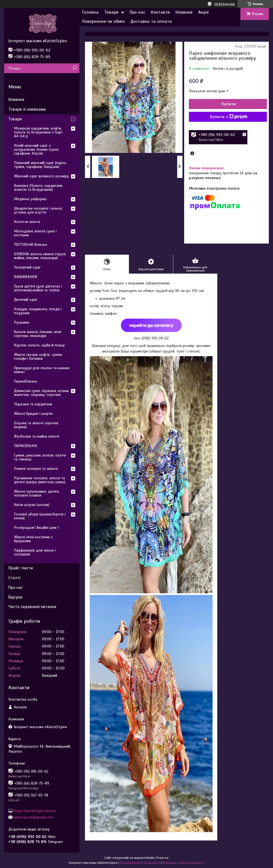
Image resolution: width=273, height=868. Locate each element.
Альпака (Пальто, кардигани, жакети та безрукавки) (38, 188)
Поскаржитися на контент (140, 863)
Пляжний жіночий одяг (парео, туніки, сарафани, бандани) (40, 165)
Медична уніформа (30, 199)
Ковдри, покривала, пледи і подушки (38, 311)
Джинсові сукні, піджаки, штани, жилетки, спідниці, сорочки (42, 393)
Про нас (137, 12)
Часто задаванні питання (32, 607)
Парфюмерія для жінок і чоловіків (35, 552)
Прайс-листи (21, 568)
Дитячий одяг (26, 300)
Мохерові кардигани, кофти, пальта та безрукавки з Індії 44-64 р (38, 132)
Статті (14, 578)
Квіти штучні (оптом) (32, 505)
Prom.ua (162, 858)
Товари (111, 12)
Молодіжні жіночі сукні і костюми (35, 233)
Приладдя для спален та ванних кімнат (42, 370)
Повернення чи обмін (103, 21)
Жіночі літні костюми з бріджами (33, 539)
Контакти (160, 12)
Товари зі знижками (27, 109)
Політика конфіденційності (184, 863)
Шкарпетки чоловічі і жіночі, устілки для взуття (38, 210)
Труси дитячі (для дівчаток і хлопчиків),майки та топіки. (38, 288)
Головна (90, 12)
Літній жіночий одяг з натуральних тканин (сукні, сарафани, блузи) (36, 149)
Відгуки (15, 597)
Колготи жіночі (27, 222)
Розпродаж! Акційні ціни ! (36, 528)
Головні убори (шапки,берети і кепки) (40, 516)
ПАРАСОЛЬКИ (25, 446)
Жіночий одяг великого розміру (41, 176)
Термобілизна (25, 381)
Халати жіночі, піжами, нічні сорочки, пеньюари (38, 334)
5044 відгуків (225, 4)
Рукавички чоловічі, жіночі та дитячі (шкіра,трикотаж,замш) (40, 480)
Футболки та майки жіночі (36, 436)
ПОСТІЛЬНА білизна (31, 245)
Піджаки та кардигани (33, 404)
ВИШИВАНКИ (25, 277)
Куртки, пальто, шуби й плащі (39, 345)
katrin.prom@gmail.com (33, 817)
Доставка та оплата (151, 21)
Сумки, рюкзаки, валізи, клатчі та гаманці (40, 457)
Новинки (184, 12)
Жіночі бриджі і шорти (33, 414)
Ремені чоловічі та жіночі (36, 469)
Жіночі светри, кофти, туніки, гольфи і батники (38, 357)
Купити (229, 104)
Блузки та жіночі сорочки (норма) (36, 425)
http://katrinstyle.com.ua (35, 811)
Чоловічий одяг (27, 267)
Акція (203, 12)
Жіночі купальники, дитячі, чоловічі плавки (37, 493)
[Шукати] (75, 68)
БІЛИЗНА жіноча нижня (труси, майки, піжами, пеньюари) (40, 256)
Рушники (22, 322)
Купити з (229, 117)
